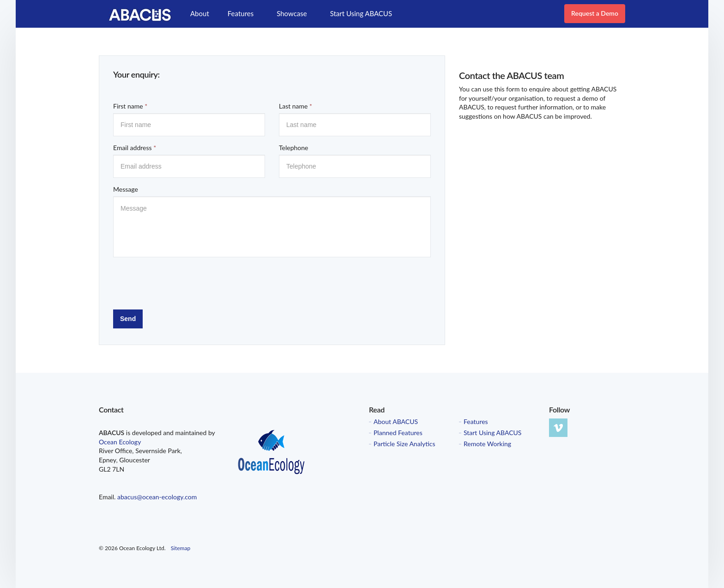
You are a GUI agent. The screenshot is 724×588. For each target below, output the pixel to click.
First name (130, 106)
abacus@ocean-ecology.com (157, 497)
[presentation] (183, 282)
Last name (296, 106)
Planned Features (398, 433)
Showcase (292, 13)
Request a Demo (595, 13)
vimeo (558, 428)
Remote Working (487, 444)
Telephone (293, 148)
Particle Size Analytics (404, 444)
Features (241, 13)
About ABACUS (396, 422)
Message (126, 189)
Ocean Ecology (120, 442)
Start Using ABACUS (361, 13)
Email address (135, 148)
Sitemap (181, 548)
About (200, 13)
